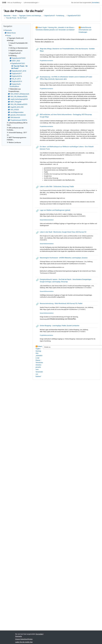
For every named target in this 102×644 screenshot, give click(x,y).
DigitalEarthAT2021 (74, 16)
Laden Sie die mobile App (24, 642)
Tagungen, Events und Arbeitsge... (31, 16)
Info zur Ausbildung (14, 3)
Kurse (15, 16)
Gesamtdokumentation (47, 244)
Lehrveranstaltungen (31, 3)
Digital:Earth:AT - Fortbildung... (55, 16)
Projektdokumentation (46, 61)
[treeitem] (16, 86)
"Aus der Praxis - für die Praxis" (16, 18)
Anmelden (96, 3)
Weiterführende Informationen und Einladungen (85, 30)
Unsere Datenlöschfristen (24, 639)
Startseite (7, 16)
